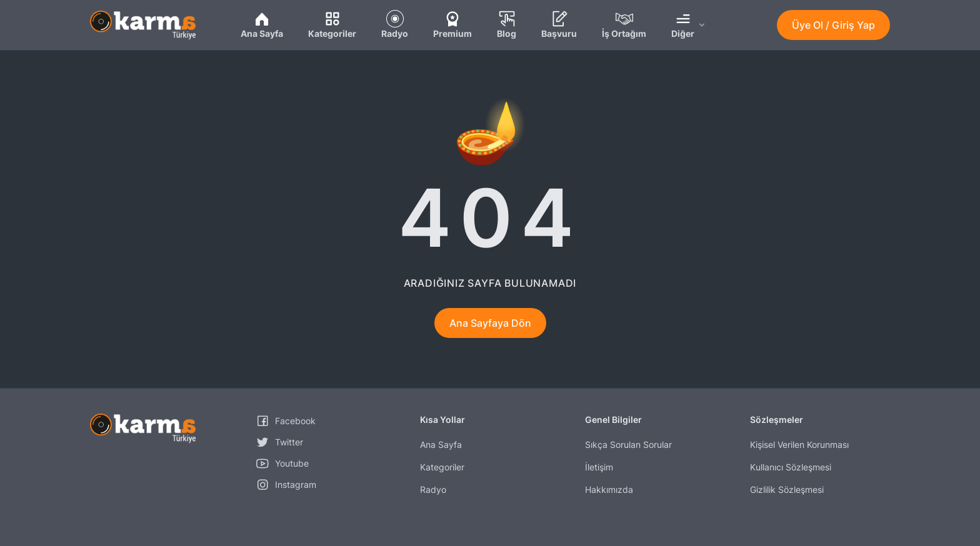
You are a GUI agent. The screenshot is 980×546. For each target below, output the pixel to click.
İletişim (599, 467)
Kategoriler (442, 467)
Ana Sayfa (441, 444)
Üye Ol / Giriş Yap (833, 25)
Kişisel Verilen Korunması (799, 444)
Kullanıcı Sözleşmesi (791, 467)
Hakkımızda (609, 489)
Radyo (433, 489)
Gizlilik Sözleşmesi (787, 489)
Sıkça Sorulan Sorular (628, 444)
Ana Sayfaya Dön (490, 323)
